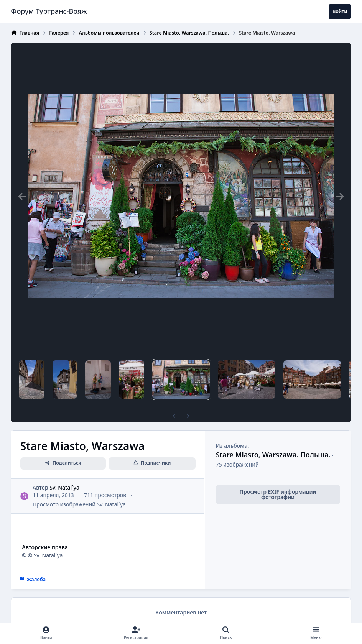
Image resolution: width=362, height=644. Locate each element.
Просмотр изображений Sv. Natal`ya (79, 504)
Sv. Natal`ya (65, 487)
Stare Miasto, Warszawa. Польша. (273, 455)
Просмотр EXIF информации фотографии (278, 494)
